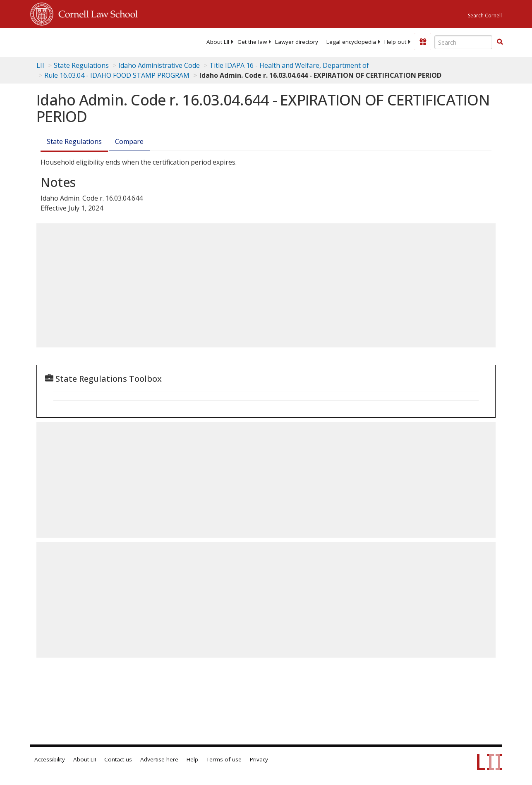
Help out (395, 42)
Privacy (259, 759)
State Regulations (81, 65)
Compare (129, 141)
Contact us (118, 759)
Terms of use (224, 759)
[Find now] (500, 42)
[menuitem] (218, 42)
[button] (500, 42)
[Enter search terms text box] (463, 42)
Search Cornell (485, 16)
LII (40, 65)
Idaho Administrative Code (159, 65)
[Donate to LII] (423, 42)
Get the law (252, 42)
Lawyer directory (297, 42)
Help (192, 759)
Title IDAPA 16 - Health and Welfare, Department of (289, 65)
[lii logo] (62, 41)
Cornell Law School (96, 13)
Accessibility (50, 759)
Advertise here (159, 759)
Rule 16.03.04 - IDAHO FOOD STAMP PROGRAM (117, 75)
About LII (218, 42)
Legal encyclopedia (351, 42)
